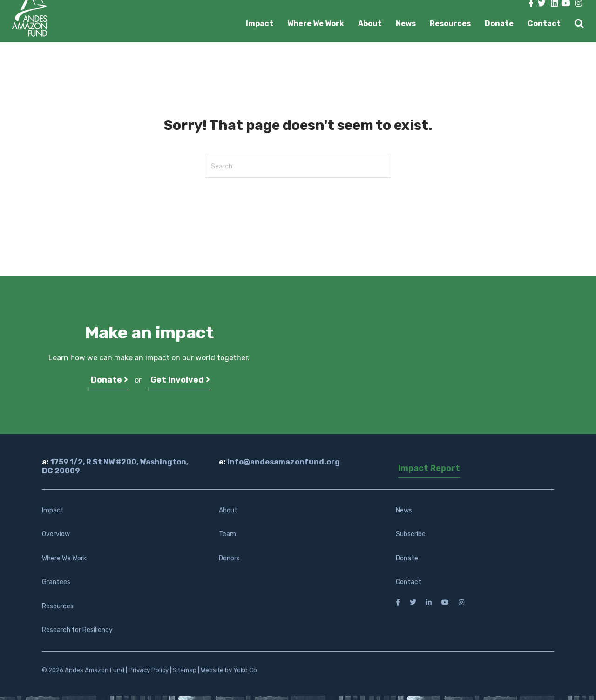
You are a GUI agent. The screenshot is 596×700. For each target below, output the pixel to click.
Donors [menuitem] (229, 558)
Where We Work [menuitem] (64, 558)
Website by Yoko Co (229, 670)
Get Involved (180, 380)
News (406, 24)
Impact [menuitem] (53, 510)
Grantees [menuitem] (56, 582)
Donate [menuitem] (407, 558)
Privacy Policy (149, 670)
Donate (499, 24)
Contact (544, 24)
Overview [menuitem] (56, 534)
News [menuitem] (404, 510)
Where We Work (316, 24)
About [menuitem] (228, 510)
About (370, 24)
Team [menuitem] (227, 534)
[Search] (576, 24)
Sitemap (185, 670)
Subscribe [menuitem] (411, 534)
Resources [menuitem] (58, 606)
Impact (260, 24)
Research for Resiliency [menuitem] (77, 630)
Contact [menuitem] (409, 582)
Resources (450, 24)
